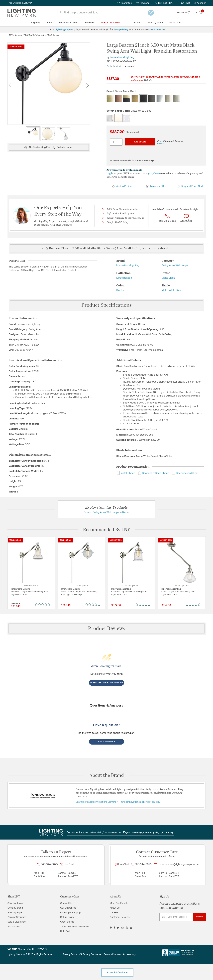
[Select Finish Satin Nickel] (177, 98)
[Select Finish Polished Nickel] (168, 98)
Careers (114, 913)
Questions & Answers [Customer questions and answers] (106, 705)
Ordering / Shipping (70, 913)
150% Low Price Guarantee (75, 927)
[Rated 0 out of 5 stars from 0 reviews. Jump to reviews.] (120, 66)
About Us (115, 908)
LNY (11, 35)
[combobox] (106, 13)
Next (88, 85)
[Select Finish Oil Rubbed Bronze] (152, 98)
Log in (110, 173)
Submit (199, 917)
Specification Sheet (185, 473)
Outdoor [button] (90, 23)
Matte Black (168, 278)
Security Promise (112, 955)
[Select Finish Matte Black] (143, 98)
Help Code (66, 931)
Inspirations (14, 927)
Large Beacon (124, 278)
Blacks (120, 290)
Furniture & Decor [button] (69, 23)
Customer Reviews (120, 917)
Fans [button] (50, 23)
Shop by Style (15, 913)
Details (148, 80)
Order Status (67, 922)
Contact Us (66, 903)
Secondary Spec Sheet (153, 473)
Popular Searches (17, 917)
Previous (10, 85)
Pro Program (142, 3)
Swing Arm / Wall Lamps (48, 35)
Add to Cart (140, 142)
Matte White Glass (172, 290)
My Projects (182, 13)
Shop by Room (15, 903)
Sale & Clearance (17, 922)
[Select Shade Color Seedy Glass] (127, 118)
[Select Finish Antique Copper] (118, 98)
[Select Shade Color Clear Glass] (110, 118)
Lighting (19, 35)
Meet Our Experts (119, 903)
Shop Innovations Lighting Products (140, 802)
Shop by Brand (15, 908)
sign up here (153, 173)
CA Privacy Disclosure (90, 955)
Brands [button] (137, 23)
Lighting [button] (36, 23)
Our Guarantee (68, 908)
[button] (200, 3)
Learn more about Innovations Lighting (96, 802)
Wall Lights (29, 35)
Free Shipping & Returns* (20, 3)
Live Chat (183, 3)
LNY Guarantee (124, 3)
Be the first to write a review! (106, 683)
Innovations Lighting (122, 57)
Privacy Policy (70, 955)
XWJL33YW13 (37, 949)
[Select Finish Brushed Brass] (135, 98)
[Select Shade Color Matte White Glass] (118, 118)
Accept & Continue (117, 973)
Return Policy (67, 917)
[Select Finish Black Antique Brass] (127, 98)
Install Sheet (125, 473)
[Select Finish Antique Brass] (110, 98)
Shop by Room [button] (155, 23)
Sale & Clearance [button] (111, 23)
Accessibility (129, 955)
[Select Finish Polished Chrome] (160, 98)
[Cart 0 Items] (200, 13)
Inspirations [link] (176, 23)
